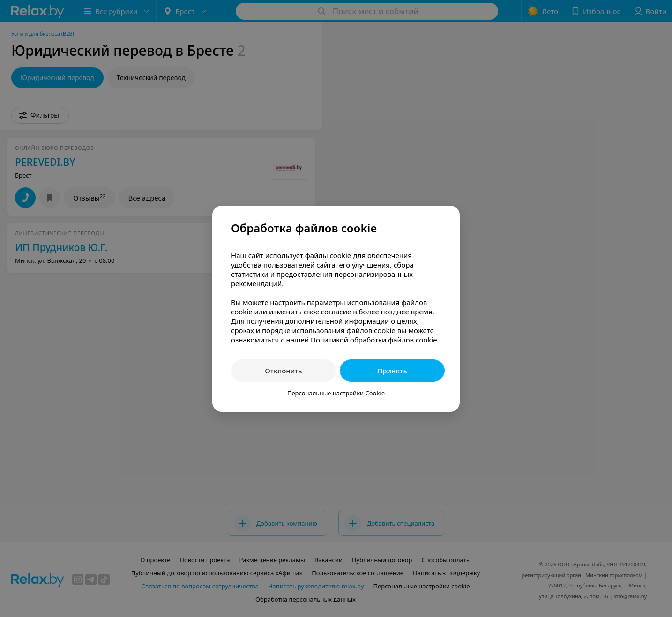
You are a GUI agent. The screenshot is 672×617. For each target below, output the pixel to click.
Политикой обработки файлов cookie (374, 340)
